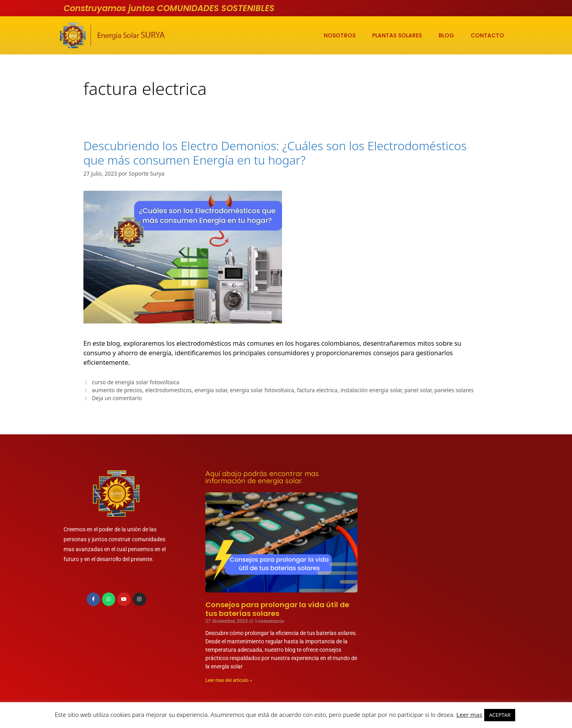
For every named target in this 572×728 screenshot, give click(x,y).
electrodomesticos (169, 390)
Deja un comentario (117, 398)
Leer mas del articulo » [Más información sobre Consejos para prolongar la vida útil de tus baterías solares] (229, 680)
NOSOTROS (340, 35)
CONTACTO (487, 35)
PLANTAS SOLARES (397, 35)
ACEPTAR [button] (500, 715)
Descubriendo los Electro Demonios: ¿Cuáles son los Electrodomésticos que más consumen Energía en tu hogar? (275, 153)
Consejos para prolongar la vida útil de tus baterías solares (277, 609)
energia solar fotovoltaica (262, 390)
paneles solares (454, 390)
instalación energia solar (371, 390)
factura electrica (317, 390)
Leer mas (470, 714)
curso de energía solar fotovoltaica (135, 382)
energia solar (211, 390)
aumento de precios (117, 390)
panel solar (418, 390)
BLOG (446, 35)
